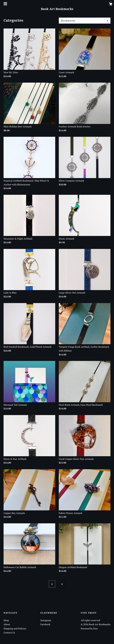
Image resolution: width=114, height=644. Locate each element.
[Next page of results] (62, 584)
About (7, 624)
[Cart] (111, 4)
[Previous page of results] (52, 584)
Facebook (45, 624)
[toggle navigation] (5, 4)
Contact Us (9, 633)
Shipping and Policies (15, 628)
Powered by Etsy (89, 628)
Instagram (46, 620)
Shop (6, 620)
